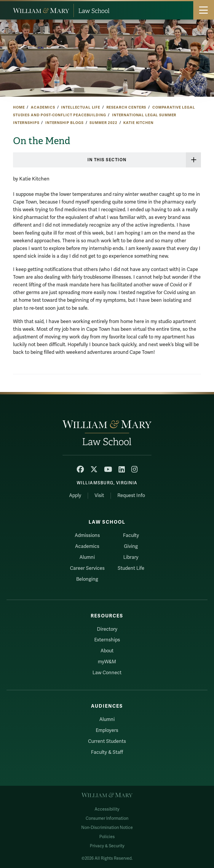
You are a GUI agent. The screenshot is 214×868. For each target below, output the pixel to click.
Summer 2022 (103, 123)
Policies (107, 837)
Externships (107, 640)
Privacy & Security (107, 846)
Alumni (87, 557)
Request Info (131, 496)
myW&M (107, 662)
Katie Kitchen (138, 123)
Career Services (87, 568)
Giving (131, 546)
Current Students (107, 741)
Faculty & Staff (107, 752)
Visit (99, 496)
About (107, 651)
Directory (107, 629)
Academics (43, 107)
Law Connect (107, 673)
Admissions (87, 535)
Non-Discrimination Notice (107, 828)
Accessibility (107, 809)
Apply (75, 496)
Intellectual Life (81, 107)
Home (19, 107)
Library (131, 557)
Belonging (87, 579)
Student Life (131, 568)
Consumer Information (107, 818)
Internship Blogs (64, 123)
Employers (107, 730)
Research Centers (126, 107)
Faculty (131, 535)
